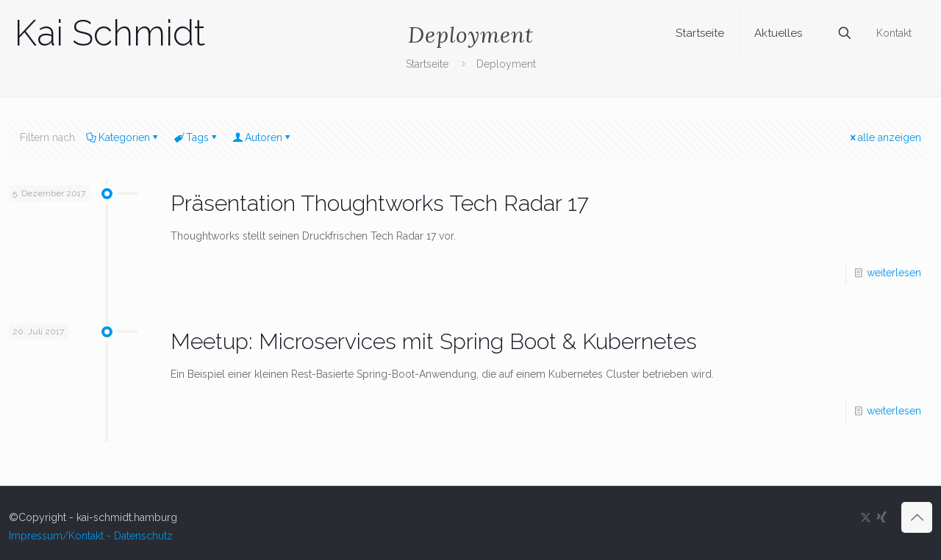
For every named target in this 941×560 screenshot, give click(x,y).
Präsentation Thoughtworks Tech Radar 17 (380, 203)
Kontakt (894, 33)
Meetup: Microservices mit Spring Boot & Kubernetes (434, 341)
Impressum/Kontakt (56, 536)
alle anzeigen (884, 137)
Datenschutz (143, 536)
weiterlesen (894, 273)
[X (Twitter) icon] (866, 517)
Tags (196, 137)
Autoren (262, 137)
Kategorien (123, 137)
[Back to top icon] (917, 517)
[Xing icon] (881, 517)
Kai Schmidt (110, 33)
